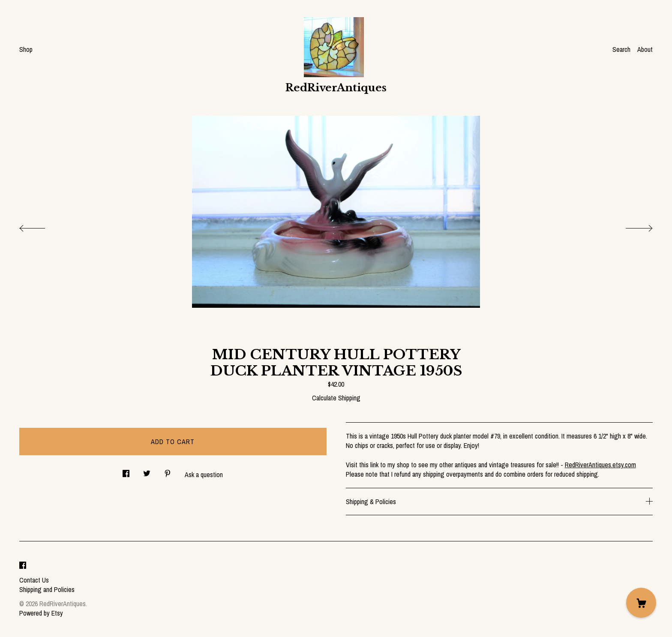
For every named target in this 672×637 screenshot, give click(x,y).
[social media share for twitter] (147, 471)
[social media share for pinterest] (168, 471)
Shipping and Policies (47, 589)
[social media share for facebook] (126, 471)
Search (621, 49)
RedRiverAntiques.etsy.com (600, 465)
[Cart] (641, 603)
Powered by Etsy (41, 613)
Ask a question (204, 475)
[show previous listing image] (41, 226)
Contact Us (34, 580)
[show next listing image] (631, 226)
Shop (26, 49)
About (645, 49)
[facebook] (23, 565)
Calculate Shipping (336, 398)
